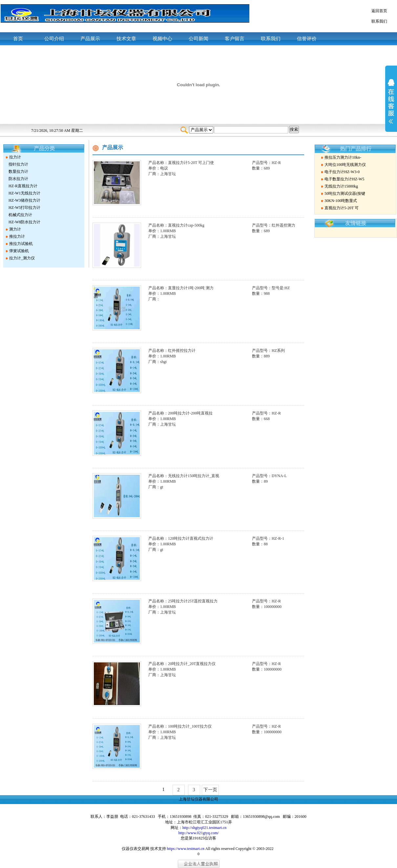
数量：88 (260, 544)
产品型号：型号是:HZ (271, 288)
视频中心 (162, 39)
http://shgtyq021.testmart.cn (205, 828)
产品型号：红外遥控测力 (274, 225)
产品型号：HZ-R (266, 163)
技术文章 (126, 39)
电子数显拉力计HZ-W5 (344, 179)
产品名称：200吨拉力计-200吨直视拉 (180, 413)
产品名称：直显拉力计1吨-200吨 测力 (181, 288)
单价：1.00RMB (162, 231)
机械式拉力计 (20, 215)
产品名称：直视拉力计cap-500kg (176, 225)
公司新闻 (198, 39)
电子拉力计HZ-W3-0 (342, 172)
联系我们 (379, 21)
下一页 (210, 790)
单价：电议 (158, 168)
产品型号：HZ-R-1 (268, 538)
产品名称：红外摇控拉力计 (172, 351)
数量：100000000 (267, 607)
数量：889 (261, 356)
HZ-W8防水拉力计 (24, 222)
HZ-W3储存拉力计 (24, 200)
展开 (391, 106)
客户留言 (235, 39)
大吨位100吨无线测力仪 (345, 165)
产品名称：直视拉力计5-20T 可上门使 (181, 163)
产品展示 (90, 39)
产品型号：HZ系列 (268, 351)
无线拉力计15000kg (341, 186)
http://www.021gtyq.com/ (198, 833)
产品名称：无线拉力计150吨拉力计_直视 (184, 476)
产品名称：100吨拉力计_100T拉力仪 (180, 726)
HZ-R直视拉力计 (23, 186)
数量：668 (261, 419)
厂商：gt (156, 487)
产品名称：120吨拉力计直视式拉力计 (181, 538)
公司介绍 (54, 39)
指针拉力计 (18, 164)
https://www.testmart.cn (186, 849)
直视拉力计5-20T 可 (342, 208)
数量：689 (261, 168)
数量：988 (261, 293)
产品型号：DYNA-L (269, 476)
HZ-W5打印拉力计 (24, 208)
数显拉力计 (18, 172)
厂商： (154, 299)
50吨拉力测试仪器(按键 (345, 193)
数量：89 (260, 481)
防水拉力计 (18, 179)
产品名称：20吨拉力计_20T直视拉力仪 (182, 664)
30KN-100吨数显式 (341, 201)
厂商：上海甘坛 (162, 174)
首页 (18, 39)
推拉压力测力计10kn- (343, 157)
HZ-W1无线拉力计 (24, 193)
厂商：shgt (157, 362)
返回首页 (379, 11)
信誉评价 (307, 39)
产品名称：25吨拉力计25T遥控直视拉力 (183, 601)
